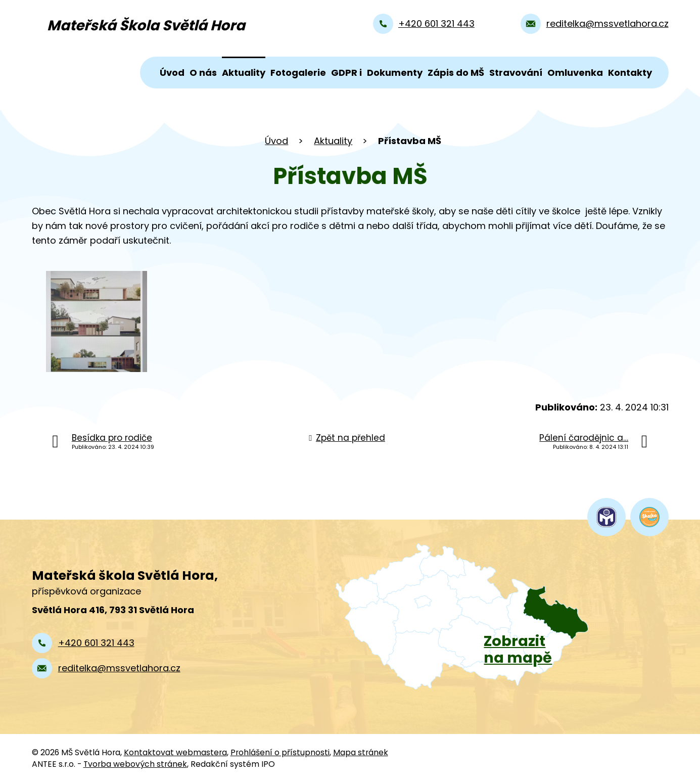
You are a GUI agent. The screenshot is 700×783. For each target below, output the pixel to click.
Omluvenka (575, 73)
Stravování (516, 73)
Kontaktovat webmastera (175, 752)
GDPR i (346, 73)
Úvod (172, 73)
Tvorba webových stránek (135, 764)
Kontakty (630, 73)
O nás (203, 73)
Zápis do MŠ (456, 73)
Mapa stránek (361, 752)
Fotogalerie (298, 73)
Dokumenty (395, 73)
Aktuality (244, 73)
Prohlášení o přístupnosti (280, 752)
